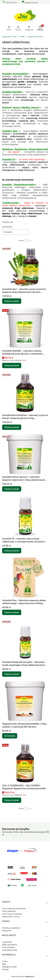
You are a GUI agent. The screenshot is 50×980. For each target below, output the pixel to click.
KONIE (22, 37)
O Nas (5, 961)
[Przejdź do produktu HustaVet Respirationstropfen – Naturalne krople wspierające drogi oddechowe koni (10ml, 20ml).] (25, 639)
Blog (4, 964)
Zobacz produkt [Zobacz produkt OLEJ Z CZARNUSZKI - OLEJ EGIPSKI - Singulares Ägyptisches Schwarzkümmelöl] (12, 800)
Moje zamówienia (10, 945)
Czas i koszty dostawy (12, 914)
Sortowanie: (7, 227)
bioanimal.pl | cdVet (9, 37)
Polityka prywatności (11, 928)
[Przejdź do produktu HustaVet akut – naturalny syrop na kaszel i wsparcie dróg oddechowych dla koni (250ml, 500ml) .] (25, 266)
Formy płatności (9, 911)
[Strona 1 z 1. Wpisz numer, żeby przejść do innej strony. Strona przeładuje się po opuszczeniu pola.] (26, 241)
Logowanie (7, 942)
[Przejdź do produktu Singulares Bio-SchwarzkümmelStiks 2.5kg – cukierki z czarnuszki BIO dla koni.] (25, 701)
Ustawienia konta (10, 950)
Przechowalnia (8, 947)
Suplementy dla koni (35, 37)
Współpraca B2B (9, 967)
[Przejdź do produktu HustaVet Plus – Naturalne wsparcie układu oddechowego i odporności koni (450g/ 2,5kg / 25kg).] (25, 578)
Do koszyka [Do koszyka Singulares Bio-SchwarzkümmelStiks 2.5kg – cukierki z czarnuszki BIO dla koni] (10, 736)
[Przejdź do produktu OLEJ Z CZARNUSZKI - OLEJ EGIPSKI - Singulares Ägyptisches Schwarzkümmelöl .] (25, 763)
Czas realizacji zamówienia (14, 908)
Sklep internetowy (22, 976)
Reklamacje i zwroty (11, 916)
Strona (21, 241)
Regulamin (7, 931)
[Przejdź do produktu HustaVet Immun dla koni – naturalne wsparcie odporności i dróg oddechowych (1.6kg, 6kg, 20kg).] (25, 454)
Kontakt (5, 969)
